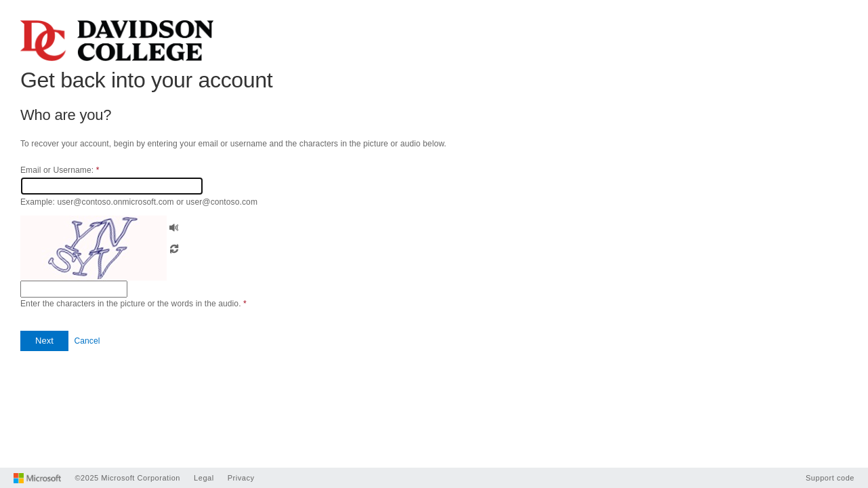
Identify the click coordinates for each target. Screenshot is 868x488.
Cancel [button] (87, 341)
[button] (174, 226)
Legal (204, 478)
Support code (830, 478)
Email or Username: (60, 170)
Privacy (241, 478)
